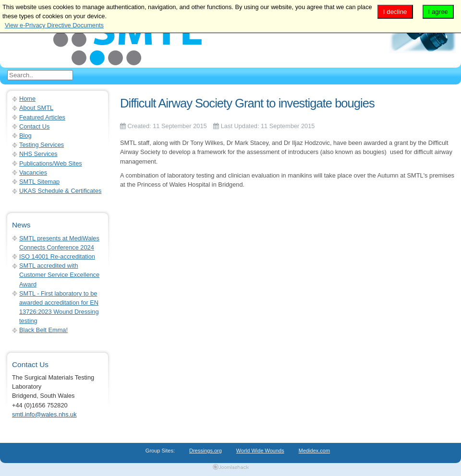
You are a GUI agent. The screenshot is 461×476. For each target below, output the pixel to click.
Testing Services (42, 145)
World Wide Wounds (260, 451)
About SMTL (36, 108)
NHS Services (38, 154)
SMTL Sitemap (39, 182)
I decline (395, 12)
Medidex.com (314, 451)
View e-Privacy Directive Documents (54, 25)
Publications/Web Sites (51, 163)
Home (27, 99)
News (21, 225)
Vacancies (33, 173)
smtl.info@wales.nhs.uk (44, 414)
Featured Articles (42, 117)
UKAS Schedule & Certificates (60, 191)
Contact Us (34, 126)
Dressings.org (206, 451)
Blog (25, 136)
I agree (438, 12)
